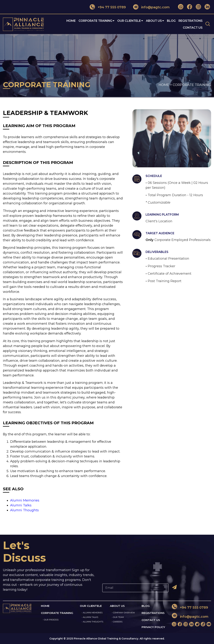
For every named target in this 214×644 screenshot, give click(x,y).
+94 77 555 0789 (112, 7)
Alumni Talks (21, 505)
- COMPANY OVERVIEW (123, 613)
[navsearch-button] (208, 24)
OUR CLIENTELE (130, 21)
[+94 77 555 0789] (92, 7)
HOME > (165, 85)
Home (71, 21)
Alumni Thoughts (24, 510)
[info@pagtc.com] (136, 7)
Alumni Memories (25, 500)
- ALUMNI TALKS (90, 617)
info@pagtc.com (155, 7)
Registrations (191, 21)
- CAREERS (117, 622)
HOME (45, 606)
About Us (155, 21)
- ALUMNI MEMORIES (92, 613)
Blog (171, 21)
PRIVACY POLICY (153, 627)
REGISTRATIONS (153, 613)
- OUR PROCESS (51, 620)
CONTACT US (151, 620)
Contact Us (193, 28)
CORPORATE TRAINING (96, 21)
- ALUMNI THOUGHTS (92, 622)
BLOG (146, 606)
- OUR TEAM (118, 617)
